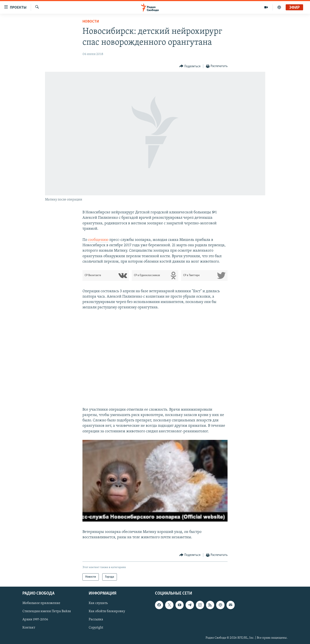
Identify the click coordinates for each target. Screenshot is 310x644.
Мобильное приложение (41, 603)
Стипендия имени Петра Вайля (47, 612)
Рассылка (96, 620)
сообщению (98, 240)
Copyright (96, 628)
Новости (91, 22)
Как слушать (98, 603)
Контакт (29, 628)
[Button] (190, 66)
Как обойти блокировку (107, 612)
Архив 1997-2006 (35, 620)
